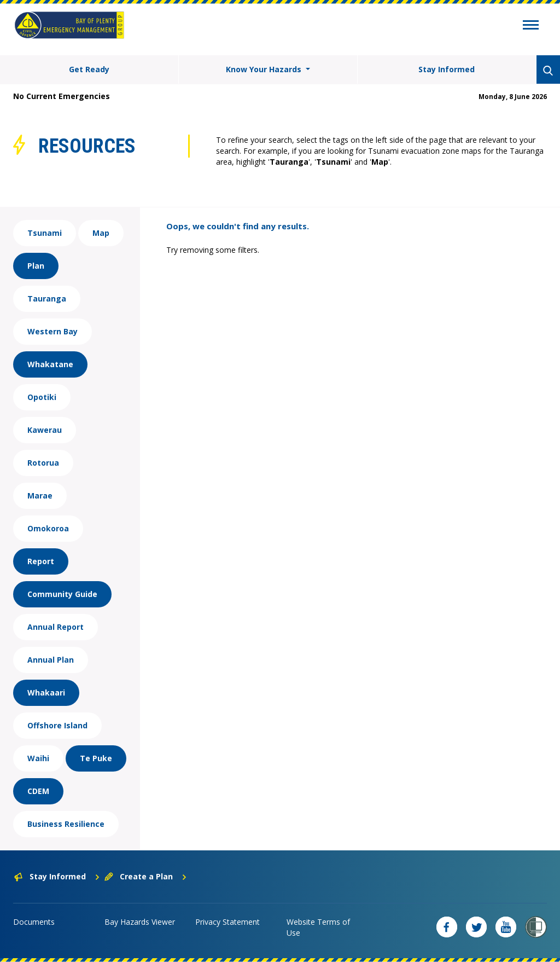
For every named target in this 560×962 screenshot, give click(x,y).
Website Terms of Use (318, 927)
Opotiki (42, 397)
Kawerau (45, 430)
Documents (34, 922)
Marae (40, 496)
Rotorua (43, 463)
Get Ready (89, 69)
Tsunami (45, 233)
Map (101, 233)
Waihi (38, 758)
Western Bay (52, 331)
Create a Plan (146, 876)
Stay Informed (447, 69)
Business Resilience (66, 824)
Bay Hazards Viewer (140, 922)
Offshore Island (57, 725)
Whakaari (46, 692)
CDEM (38, 791)
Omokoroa (48, 528)
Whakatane (50, 364)
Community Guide (62, 594)
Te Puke (96, 758)
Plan (36, 266)
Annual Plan (51, 660)
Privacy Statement (227, 922)
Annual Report (56, 627)
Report (41, 561)
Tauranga (47, 299)
